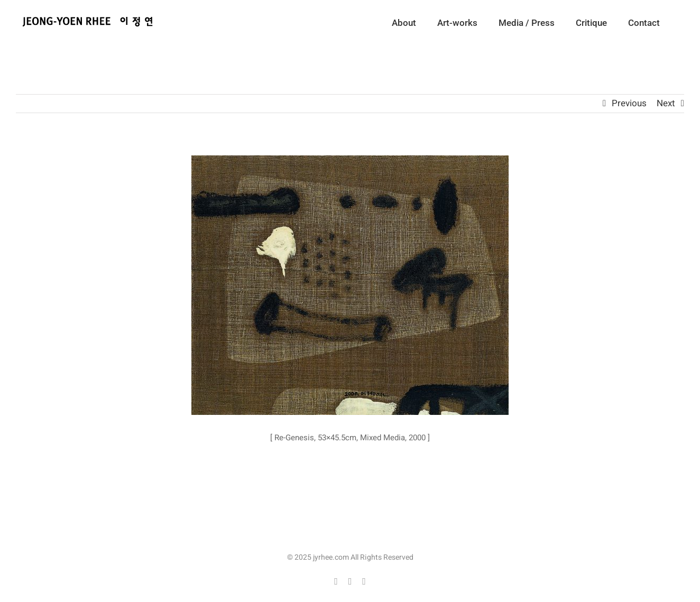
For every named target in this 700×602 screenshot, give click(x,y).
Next (666, 103)
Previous (629, 103)
